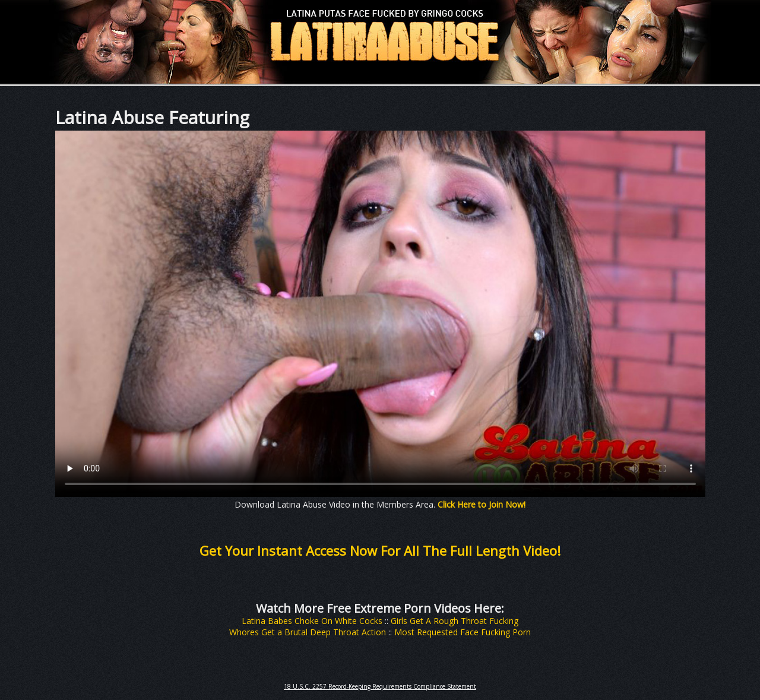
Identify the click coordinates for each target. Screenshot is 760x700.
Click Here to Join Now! (482, 504)
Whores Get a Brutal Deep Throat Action (308, 632)
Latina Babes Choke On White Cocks (312, 621)
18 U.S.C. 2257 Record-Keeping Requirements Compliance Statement (380, 686)
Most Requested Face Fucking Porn (463, 632)
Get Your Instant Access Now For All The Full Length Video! (380, 550)
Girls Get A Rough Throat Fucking (455, 621)
